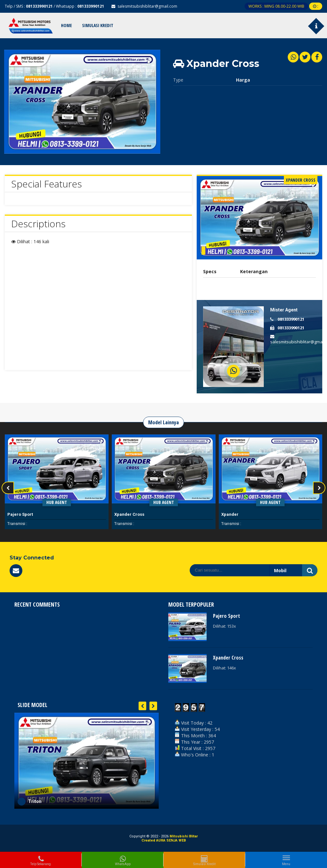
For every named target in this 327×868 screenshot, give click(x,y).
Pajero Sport (20, 514)
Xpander (230, 514)
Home (66, 25)
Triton (35, 801)
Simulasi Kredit (98, 25)
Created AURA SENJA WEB (164, 840)
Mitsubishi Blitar (184, 836)
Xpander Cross (129, 514)
